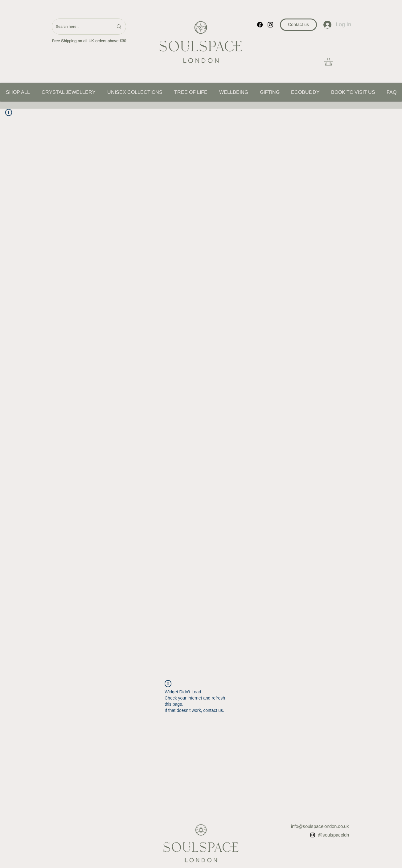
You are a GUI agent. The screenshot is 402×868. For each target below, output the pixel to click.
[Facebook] (260, 25)
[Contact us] (298, 25)
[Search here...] (80, 27)
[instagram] (270, 25)
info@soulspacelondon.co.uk (320, 826)
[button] (333, 62)
